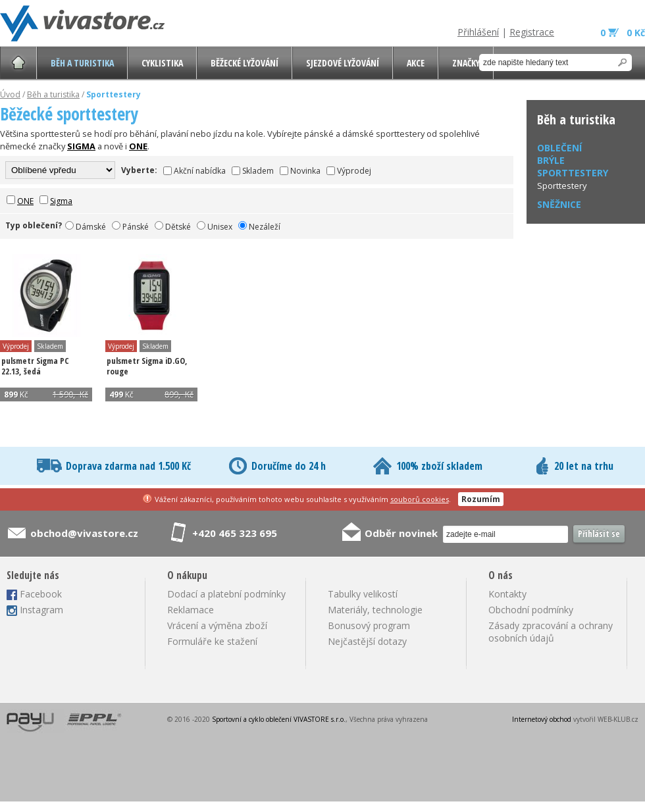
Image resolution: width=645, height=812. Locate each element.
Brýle (551, 160)
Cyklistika (162, 63)
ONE (25, 201)
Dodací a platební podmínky (226, 594)
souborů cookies (420, 499)
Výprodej (354, 171)
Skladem (258, 171)
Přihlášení (478, 32)
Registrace (532, 32)
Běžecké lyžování (245, 63)
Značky (466, 63)
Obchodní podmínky (531, 610)
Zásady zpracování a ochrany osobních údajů (551, 632)
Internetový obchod (542, 719)
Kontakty (507, 594)
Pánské (136, 227)
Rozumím (481, 499)
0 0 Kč (623, 33)
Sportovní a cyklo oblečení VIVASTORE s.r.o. (279, 719)
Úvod (10, 94)
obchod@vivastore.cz (84, 533)
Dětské (178, 227)
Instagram (41, 610)
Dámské (91, 227)
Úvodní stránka (18, 63)
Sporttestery (562, 186)
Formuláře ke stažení (212, 641)
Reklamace (191, 610)
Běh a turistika (82, 63)
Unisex (220, 227)
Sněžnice (559, 204)
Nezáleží (265, 227)
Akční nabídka (200, 171)
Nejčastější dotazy (367, 641)
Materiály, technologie (375, 610)
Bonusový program (369, 625)
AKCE (416, 63)
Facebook (41, 594)
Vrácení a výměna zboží (217, 625)
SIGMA (81, 146)
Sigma (61, 201)
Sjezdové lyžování (343, 63)
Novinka (305, 171)
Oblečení (559, 148)
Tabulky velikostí (363, 594)
